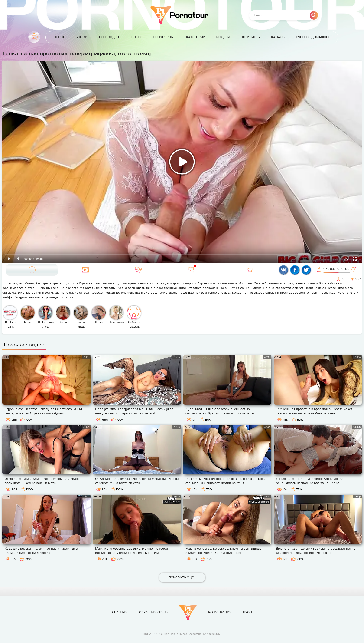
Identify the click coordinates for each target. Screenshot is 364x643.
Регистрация (220, 612)
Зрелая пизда (81, 317)
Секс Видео (109, 37)
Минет (28, 315)
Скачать (346, 259)
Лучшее (136, 37)
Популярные (164, 37)
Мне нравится (319, 270)
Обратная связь (153, 612)
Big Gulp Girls (10, 317)
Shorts (82, 37)
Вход (248, 612)
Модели (223, 37)
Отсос (99, 315)
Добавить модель (134, 317)
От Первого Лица (46, 317)
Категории (196, 37)
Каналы (278, 37)
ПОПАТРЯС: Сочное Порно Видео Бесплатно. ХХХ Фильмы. (182, 634)
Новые (59, 37)
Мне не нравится (354, 270)
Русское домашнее (313, 37)
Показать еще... (182, 577)
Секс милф (117, 315)
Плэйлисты (250, 37)
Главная (34, 37)
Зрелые (63, 315)
